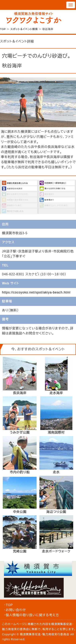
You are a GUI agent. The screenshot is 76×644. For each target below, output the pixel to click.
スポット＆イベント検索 (24, 29)
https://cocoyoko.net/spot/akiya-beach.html (36, 292)
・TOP (8, 605)
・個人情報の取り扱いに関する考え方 (31, 615)
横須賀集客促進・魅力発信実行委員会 (45, 634)
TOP (3, 29)
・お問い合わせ (15, 610)
